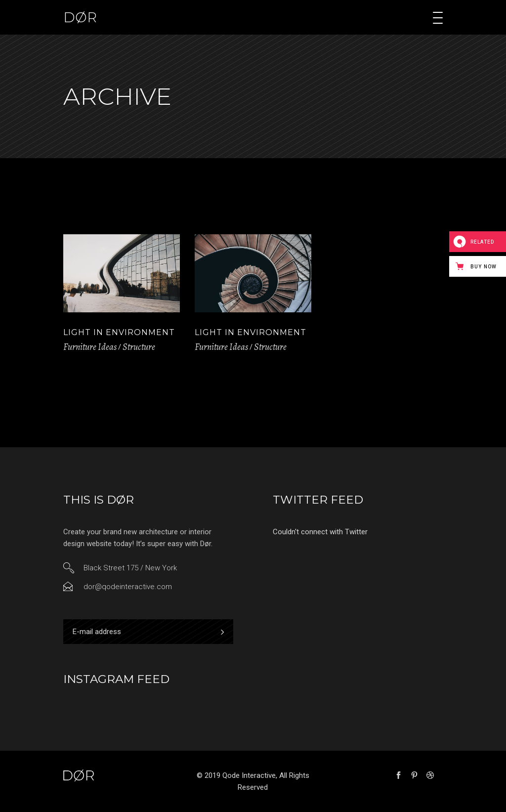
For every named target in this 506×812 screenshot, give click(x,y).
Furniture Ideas (90, 347)
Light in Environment (119, 332)
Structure (139, 347)
